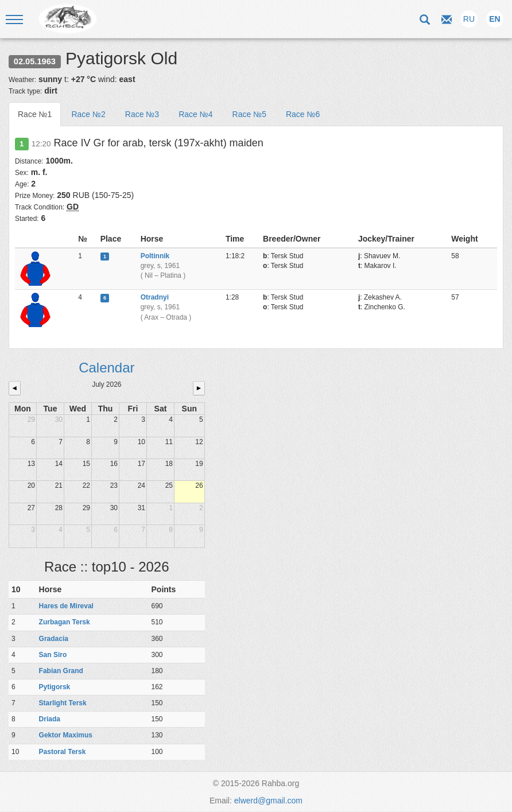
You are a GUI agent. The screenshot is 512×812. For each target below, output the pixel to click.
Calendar (106, 368)
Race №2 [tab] (88, 114)
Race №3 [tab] (142, 114)
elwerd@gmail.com (268, 801)
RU (469, 19)
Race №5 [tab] (249, 114)
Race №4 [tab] (195, 114)
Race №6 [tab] (303, 114)
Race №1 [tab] (35, 114)
